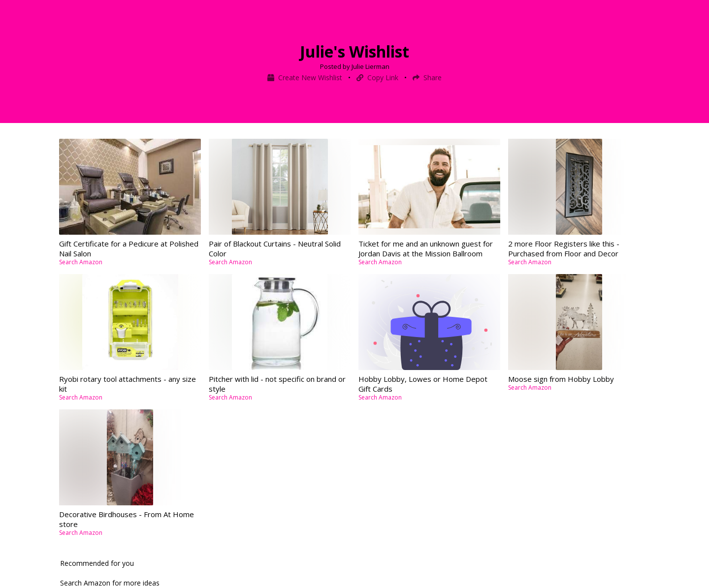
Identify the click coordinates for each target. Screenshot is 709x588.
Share (427, 77)
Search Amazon (81, 262)
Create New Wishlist (306, 77)
